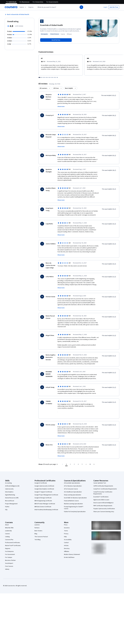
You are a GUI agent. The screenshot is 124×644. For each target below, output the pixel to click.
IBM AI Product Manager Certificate (45, 501)
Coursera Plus (9, 537)
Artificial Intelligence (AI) (12, 483)
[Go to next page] (94, 462)
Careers (7, 531)
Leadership (8, 528)
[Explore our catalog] (23, 7)
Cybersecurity (9, 486)
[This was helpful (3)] (109, 189)
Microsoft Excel (10, 498)
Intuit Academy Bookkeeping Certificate (46, 507)
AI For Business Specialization (73, 483)
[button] (31, 7)
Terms (66, 528)
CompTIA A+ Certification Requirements (105, 486)
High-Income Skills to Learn (101, 497)
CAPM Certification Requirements (103, 483)
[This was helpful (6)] (109, 136)
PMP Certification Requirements (103, 503)
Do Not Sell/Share (69, 555)
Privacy (66, 531)
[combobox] (56, 7)
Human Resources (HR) (12, 495)
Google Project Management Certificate (46, 492)
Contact (66, 540)
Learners (37, 522)
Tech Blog (37, 537)
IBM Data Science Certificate (43, 504)
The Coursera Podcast (41, 534)
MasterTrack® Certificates (13, 543)
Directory (67, 546)
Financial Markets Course (71, 498)
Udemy (7, 567)
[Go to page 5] (82, 462)
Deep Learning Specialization (73, 492)
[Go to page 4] (78, 462)
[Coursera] (11, 7)
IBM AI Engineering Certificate (43, 498)
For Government (10, 552)
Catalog (7, 534)
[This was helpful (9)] (109, 116)
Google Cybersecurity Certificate (44, 483)
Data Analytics (9, 489)
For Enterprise (9, 549)
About (7, 522)
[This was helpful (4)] (109, 170)
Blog (36, 531)
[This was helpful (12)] (109, 95)
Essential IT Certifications (101, 494)
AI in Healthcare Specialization (73, 489)
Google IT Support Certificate (43, 489)
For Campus (9, 555)
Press (66, 522)
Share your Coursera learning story (104, 509)
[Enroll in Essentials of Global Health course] (56, 40)
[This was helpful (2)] (109, 224)
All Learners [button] (43, 88)
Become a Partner (10, 558)
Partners (37, 525)
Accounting (8, 480)
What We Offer (9, 525)
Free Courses (9, 564)
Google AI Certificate (41, 480)
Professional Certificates (13, 540)
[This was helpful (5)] (109, 156)
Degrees (8, 546)
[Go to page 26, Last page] (90, 462)
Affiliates (67, 549)
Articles (66, 543)
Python (7, 504)
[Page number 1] (66, 462)
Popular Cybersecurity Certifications (104, 506)
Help (65, 534)
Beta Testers (38, 528)
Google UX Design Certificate (43, 495)
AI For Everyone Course (71, 486)
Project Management (11, 501)
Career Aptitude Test (100, 480)
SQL (6, 507)
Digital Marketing (10, 492)
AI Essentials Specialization (72, 480)
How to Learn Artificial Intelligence (103, 500)
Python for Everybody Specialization (75, 509)
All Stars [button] (56, 88)
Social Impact (9, 561)
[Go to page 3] (74, 462)
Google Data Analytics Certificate (44, 486)
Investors (67, 525)
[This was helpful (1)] (109, 277)
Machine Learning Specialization (73, 501)
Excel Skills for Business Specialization (75, 495)
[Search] (81, 7)
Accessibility (68, 537)
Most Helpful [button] (69, 88)
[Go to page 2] (70, 462)
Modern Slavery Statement (72, 552)
